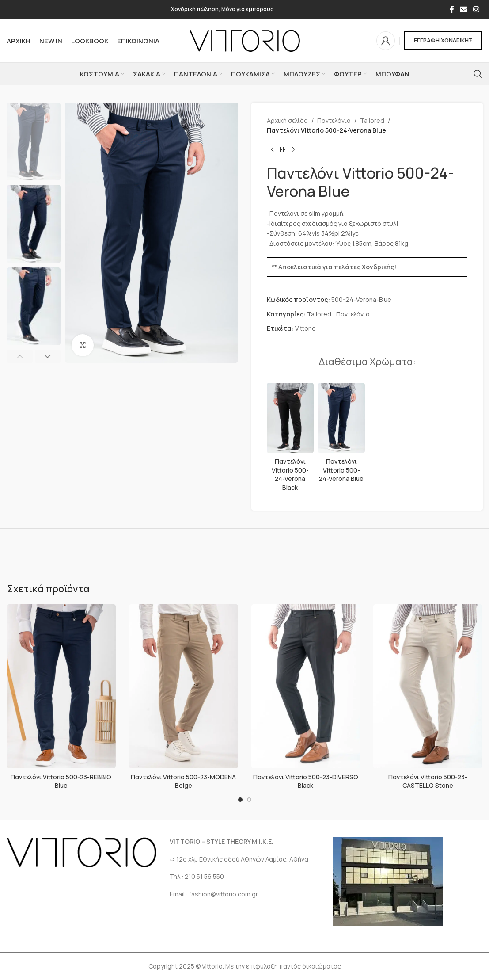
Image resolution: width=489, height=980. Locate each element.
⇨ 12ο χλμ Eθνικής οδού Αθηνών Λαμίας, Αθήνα (239, 859)
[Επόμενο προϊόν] (293, 150)
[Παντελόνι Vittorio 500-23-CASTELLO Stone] (428, 686)
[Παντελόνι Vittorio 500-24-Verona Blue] (341, 418)
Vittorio (305, 328)
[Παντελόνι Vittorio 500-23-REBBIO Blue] (61, 686)
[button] (20, 356)
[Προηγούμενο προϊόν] (272, 150)
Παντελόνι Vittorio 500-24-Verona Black (290, 474)
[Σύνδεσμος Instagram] (476, 9)
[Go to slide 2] (249, 800)
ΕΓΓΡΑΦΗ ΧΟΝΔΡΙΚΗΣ (443, 40)
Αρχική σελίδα (287, 120)
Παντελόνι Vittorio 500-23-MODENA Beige (183, 781)
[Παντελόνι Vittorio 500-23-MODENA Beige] (184, 686)
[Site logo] (245, 40)
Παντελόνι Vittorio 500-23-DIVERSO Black (306, 781)
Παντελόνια (334, 120)
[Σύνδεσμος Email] (464, 9)
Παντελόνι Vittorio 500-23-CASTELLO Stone (428, 781)
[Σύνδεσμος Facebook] (452, 9)
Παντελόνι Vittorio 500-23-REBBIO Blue (61, 781)
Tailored (372, 120)
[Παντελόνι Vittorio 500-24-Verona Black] (290, 418)
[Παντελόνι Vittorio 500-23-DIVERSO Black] (306, 686)
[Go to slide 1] (240, 800)
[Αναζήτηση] (478, 74)
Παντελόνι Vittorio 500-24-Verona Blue (341, 470)
